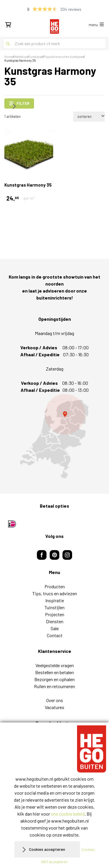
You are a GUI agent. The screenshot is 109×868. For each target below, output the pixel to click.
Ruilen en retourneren (54, 686)
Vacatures (54, 707)
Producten (55, 586)
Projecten (55, 614)
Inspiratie (55, 600)
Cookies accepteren (47, 849)
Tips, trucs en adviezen (55, 593)
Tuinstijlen (54, 607)
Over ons (55, 700)
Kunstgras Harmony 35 (28, 185)
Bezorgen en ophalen (54, 679)
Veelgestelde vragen (55, 665)
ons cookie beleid (68, 814)
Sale (55, 628)
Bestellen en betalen (54, 672)
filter (19, 103)
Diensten (55, 621)
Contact (55, 635)
